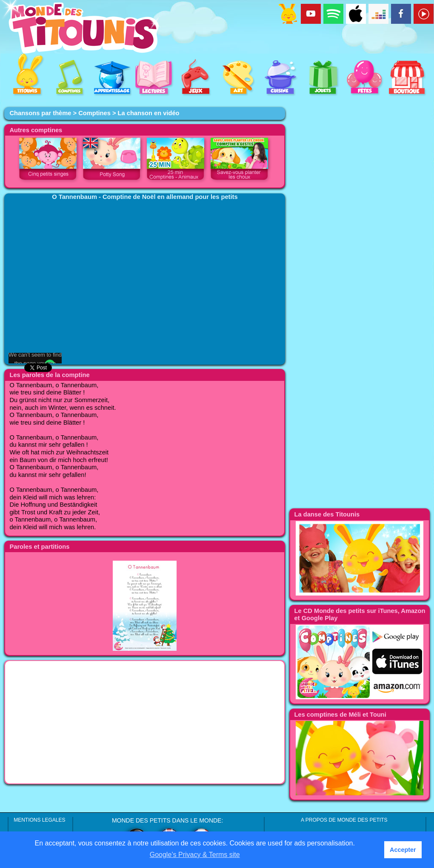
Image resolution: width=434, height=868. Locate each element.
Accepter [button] (403, 850)
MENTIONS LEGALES (39, 820)
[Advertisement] (145, 722)
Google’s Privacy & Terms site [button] (195, 855)
